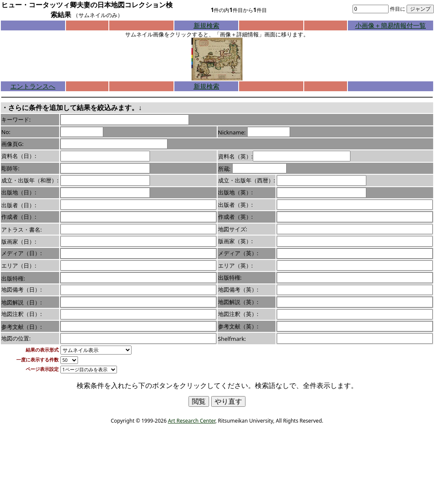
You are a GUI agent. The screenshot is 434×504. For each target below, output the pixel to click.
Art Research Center (192, 421)
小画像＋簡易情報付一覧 (391, 25)
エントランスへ (33, 86)
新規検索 (207, 25)
